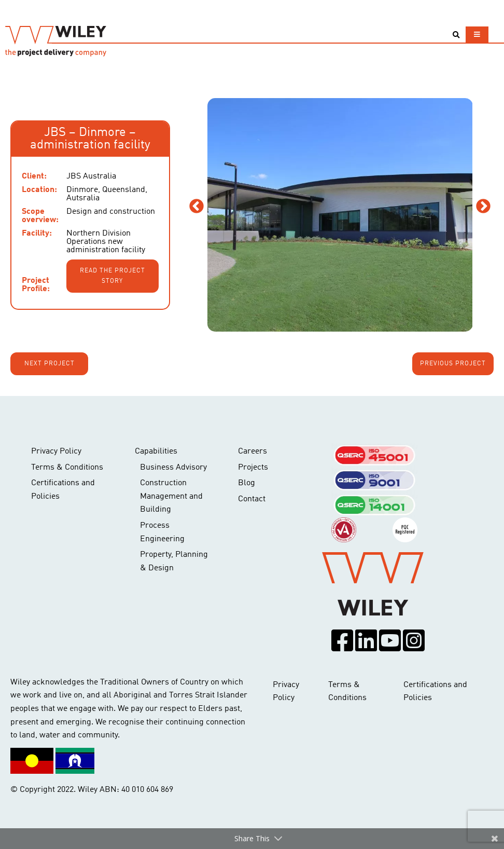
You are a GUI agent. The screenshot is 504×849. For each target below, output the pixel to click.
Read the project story (113, 276)
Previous (197, 207)
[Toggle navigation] (477, 35)
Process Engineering (162, 532)
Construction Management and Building (171, 496)
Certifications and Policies (63, 490)
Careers (253, 451)
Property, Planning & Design (174, 562)
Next (483, 207)
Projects (253, 468)
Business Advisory (173, 468)
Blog (247, 483)
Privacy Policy (56, 451)
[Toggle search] (456, 35)
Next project (50, 364)
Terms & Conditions (67, 468)
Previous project (453, 364)
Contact (252, 499)
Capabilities (156, 451)
